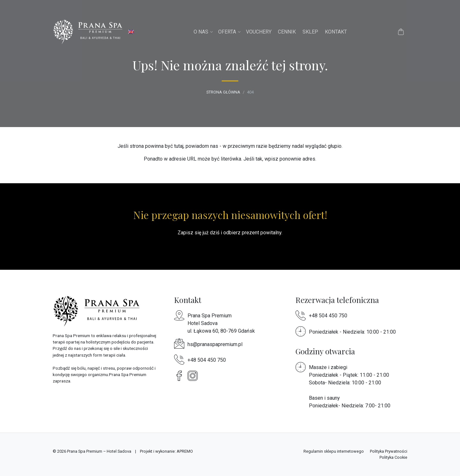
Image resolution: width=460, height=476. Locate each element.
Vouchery (259, 32)
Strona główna (223, 92)
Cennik (287, 32)
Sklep (310, 32)
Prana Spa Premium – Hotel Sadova (99, 451)
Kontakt (336, 32)
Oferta (227, 32)
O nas (201, 32)
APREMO (185, 451)
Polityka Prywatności (389, 451)
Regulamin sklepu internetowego (334, 451)
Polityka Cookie (393, 457)
